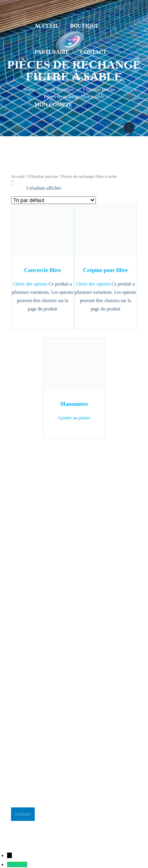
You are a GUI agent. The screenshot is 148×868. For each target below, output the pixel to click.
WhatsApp (17, 864)
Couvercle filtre (42, 270)
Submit (23, 814)
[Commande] (53, 200)
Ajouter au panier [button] (74, 418)
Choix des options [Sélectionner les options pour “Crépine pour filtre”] (93, 284)
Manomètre (74, 404)
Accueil (18, 176)
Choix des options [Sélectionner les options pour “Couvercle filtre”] (30, 284)
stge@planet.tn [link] (25, 714)
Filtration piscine (43, 176)
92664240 (87, 141)
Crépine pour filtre (106, 270)
